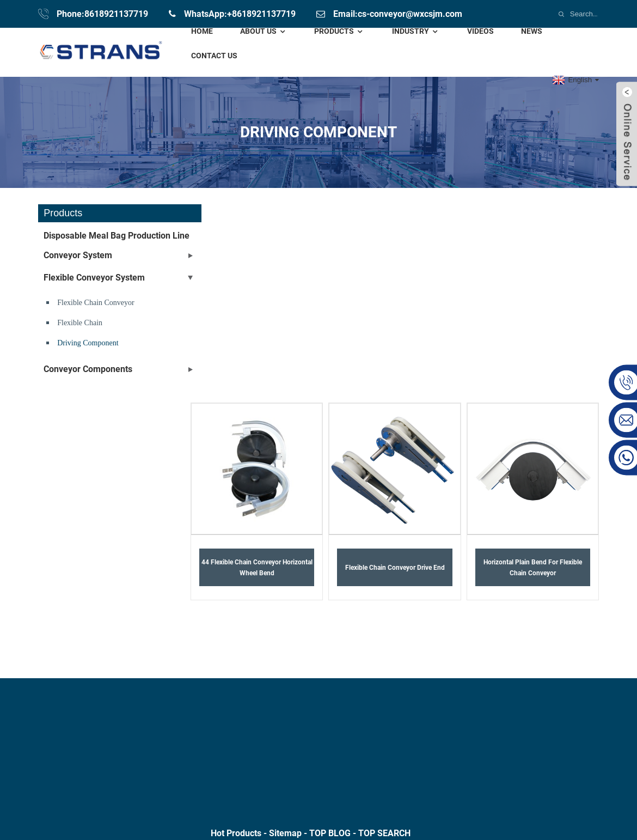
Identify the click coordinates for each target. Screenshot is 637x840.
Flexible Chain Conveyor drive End (395, 568)
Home (202, 31)
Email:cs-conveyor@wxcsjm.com (398, 14)
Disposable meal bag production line (117, 236)
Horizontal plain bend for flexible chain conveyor (533, 568)
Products (339, 31)
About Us (264, 31)
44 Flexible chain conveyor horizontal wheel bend (257, 568)
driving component (88, 343)
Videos (480, 31)
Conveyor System (78, 255)
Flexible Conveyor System (94, 278)
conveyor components (88, 369)
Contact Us (214, 56)
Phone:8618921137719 (102, 14)
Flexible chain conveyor (96, 303)
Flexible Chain (80, 323)
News (532, 31)
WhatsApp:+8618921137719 (240, 14)
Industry (416, 31)
